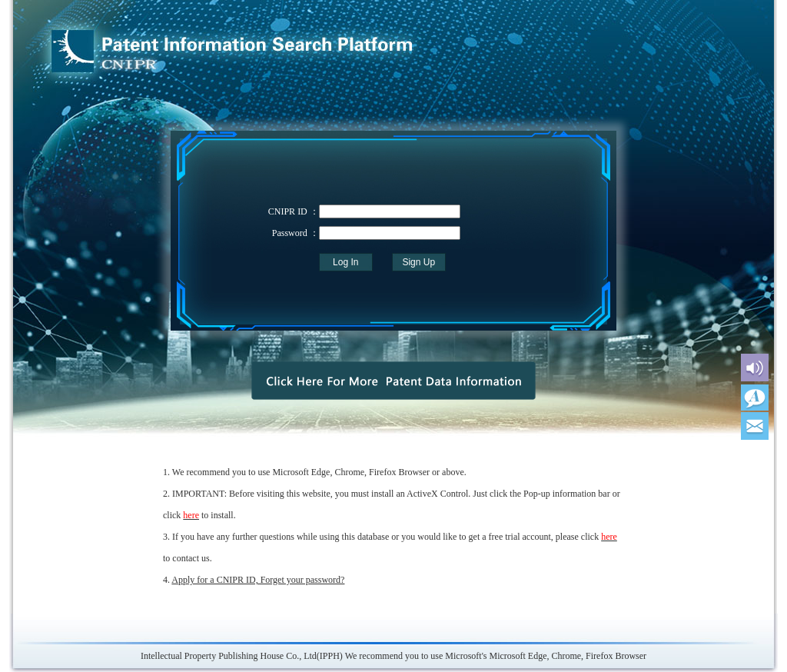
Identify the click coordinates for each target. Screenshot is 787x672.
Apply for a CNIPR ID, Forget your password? (258, 580)
